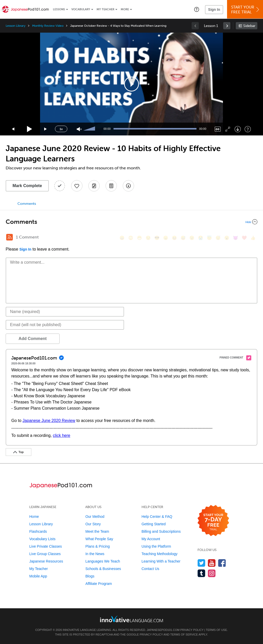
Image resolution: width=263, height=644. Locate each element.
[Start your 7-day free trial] (213, 521)
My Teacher (105, 9)
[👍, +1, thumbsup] (253, 238)
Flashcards (38, 531)
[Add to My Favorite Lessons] (77, 186)
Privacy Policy (192, 630)
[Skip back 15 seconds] (13, 129)
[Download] (238, 129)
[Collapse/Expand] (131, 222)
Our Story (93, 524)
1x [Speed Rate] (61, 129)
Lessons (59, 9)
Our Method (95, 517)
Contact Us (150, 569)
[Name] (65, 312)
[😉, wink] (192, 238)
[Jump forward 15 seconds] (46, 129)
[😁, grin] (139, 238)
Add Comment (32, 339)
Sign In (214, 10)
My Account (151, 539)
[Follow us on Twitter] (201, 563)
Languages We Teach (103, 561)
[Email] (65, 325)
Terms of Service (184, 634)
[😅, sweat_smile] (183, 238)
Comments (27, 204)
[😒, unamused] (148, 238)
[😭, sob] (201, 238)
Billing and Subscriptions (161, 531)
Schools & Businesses (103, 569)
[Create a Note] (94, 186)
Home (34, 517)
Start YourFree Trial (246, 10)
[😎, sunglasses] (157, 238)
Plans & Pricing (97, 546)
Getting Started (154, 524)
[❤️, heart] (244, 238)
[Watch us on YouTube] (212, 563)
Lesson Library (16, 26)
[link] (227, 26)
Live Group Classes (45, 554)
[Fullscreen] (228, 129)
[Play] (30, 129)
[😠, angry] (166, 238)
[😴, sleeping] (218, 238)
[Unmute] (79, 129)
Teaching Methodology (159, 554)
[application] (131, 84)
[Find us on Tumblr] (201, 573)
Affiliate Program (98, 584)
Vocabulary (81, 9)
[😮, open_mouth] (227, 238)
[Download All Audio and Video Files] (128, 186)
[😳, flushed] (131, 238)
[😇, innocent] (209, 238)
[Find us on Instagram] (212, 573)
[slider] (90, 129)
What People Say (99, 539)
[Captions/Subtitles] (218, 129)
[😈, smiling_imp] (236, 238)
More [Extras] (125, 9)
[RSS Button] (10, 237)
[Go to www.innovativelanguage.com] (131, 619)
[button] (197, 9)
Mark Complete (27, 186)
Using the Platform (156, 546)
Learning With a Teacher (161, 561)
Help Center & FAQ (157, 517)
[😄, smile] (122, 238)
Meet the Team (97, 531)
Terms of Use (216, 630)
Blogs (90, 576)
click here (62, 435)
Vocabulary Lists (42, 539)
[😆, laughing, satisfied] (174, 238)
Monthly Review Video (48, 26)
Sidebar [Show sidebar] (249, 26)
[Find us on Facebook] (222, 563)
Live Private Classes (46, 546)
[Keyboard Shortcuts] (248, 129)
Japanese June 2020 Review (49, 421)
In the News (95, 554)
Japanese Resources (46, 561)
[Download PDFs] (111, 186)
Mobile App (38, 576)
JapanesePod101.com (163, 630)
